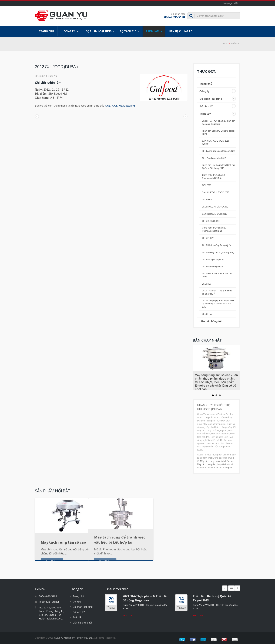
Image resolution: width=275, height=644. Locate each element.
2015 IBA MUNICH (211, 221)
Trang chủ (46, 31)
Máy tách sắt (224, 464)
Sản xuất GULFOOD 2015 (215, 214)
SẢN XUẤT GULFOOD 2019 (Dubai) (216, 142)
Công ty (71, 31)
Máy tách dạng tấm (207, 464)
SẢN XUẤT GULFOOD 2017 (216, 192)
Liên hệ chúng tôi (181, 31)
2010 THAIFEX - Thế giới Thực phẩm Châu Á (217, 292)
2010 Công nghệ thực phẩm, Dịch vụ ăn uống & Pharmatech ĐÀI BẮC (218, 304)
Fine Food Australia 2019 (214, 158)
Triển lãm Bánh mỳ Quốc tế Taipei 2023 (218, 132)
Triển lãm (154, 31)
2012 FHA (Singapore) (213, 260)
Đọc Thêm (128, 616)
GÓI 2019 (207, 185)
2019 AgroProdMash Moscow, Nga (219, 151)
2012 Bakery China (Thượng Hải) (218, 253)
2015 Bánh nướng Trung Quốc (217, 245)
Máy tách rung (207, 461)
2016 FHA (207, 200)
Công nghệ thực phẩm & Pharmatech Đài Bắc (214, 177)
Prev (225, 588)
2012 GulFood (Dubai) (213, 267)
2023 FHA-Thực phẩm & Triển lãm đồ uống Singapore (219, 122)
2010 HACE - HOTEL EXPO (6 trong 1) (217, 275)
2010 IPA (206, 284)
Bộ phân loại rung (100, 31)
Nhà (225, 44)
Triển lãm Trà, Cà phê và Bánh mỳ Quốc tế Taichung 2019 (218, 167)
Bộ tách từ (129, 31)
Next (237, 588)
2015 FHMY (208, 238)
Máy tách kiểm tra (224, 461)
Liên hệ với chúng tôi (222, 468)
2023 (111, 608)
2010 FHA (207, 314)
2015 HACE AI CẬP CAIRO (215, 207)
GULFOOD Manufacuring (120, 106)
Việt (236, 3)
